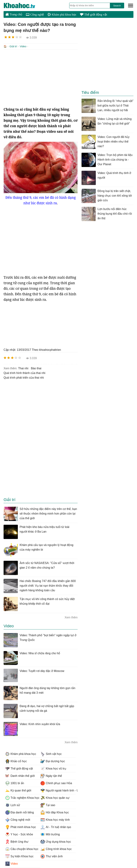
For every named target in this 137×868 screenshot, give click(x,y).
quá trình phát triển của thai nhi (24, 377)
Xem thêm (71, 617)
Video (23, 46)
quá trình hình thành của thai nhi (24, 373)
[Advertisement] (41, 78)
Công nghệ (35, 15)
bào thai (36, 368)
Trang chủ (14, 14)
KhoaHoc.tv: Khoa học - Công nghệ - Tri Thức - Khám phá (23, 6)
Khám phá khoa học (62, 15)
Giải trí (13, 46)
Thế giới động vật (93, 15)
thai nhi (23, 368)
